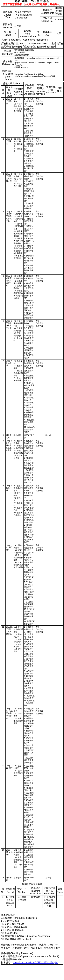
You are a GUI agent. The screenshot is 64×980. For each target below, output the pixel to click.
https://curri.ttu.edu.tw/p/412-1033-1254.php (35, 962)
